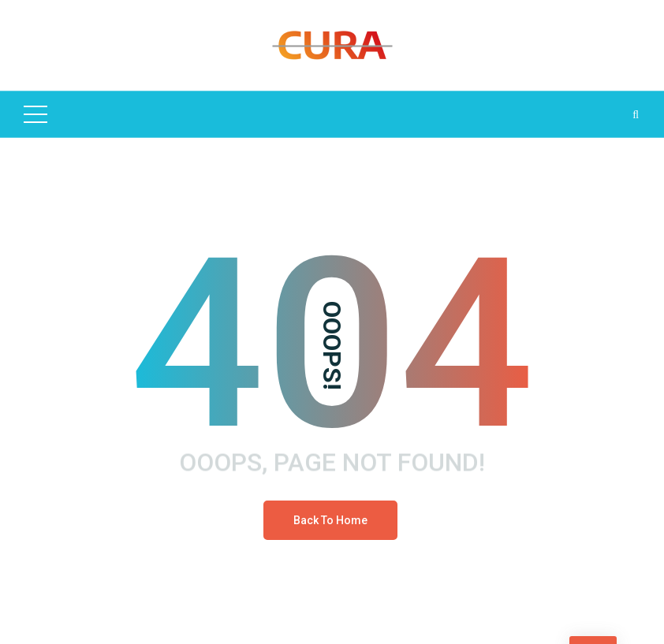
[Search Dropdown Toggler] (636, 114)
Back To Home (330, 520)
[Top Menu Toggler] (35, 114)
